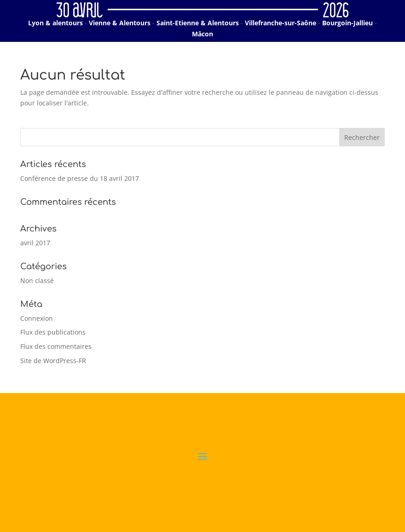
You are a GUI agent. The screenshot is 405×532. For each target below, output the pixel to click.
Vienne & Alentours (120, 23)
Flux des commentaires (56, 346)
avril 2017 (35, 243)
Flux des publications (53, 332)
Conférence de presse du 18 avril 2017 (80, 178)
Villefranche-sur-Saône (281, 23)
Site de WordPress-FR (53, 361)
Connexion (37, 318)
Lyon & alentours (55, 23)
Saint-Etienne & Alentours (198, 23)
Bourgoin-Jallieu (347, 23)
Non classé (37, 280)
